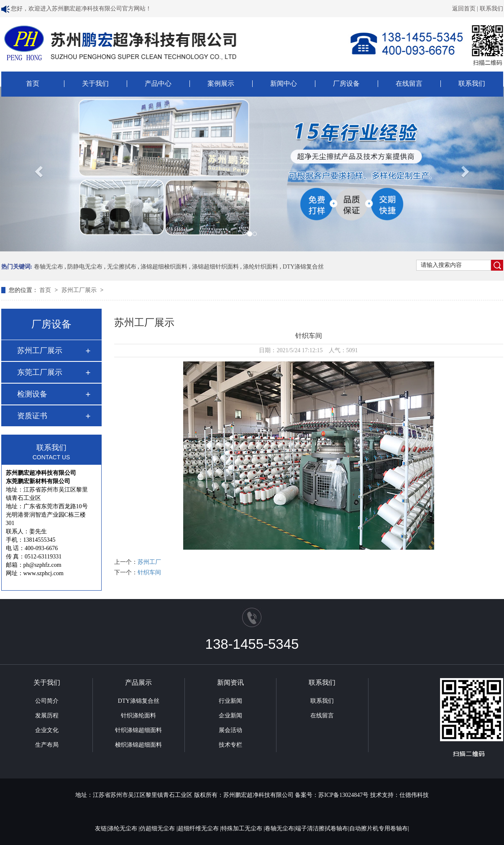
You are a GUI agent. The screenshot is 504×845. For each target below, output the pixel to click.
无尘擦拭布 (122, 267)
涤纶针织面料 (261, 267)
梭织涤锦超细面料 (138, 745)
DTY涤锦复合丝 (303, 267)
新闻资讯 (230, 682)
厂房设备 (346, 84)
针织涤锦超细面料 (138, 730)
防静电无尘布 (85, 267)
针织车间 (149, 572)
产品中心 (158, 84)
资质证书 (32, 416)
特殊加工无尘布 (243, 828)
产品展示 (138, 682)
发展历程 (47, 716)
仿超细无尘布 (158, 828)
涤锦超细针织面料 (215, 267)
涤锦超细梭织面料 (164, 267)
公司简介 (47, 701)
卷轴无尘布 (49, 267)
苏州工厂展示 (80, 290)
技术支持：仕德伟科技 (399, 795)
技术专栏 (230, 745)
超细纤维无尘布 (199, 828)
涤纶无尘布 (123, 828)
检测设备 (32, 394)
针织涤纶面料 (138, 716)
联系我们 (491, 9)
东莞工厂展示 (40, 372)
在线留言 (409, 84)
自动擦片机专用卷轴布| (379, 828)
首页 (33, 84)
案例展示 (221, 84)
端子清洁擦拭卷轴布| (322, 828)
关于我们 (95, 84)
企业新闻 (230, 716)
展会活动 (230, 730)
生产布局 (47, 745)
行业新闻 (230, 701)
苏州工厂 (149, 562)
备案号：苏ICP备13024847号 (332, 795)
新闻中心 (284, 84)
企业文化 (47, 730)
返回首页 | (466, 9)
